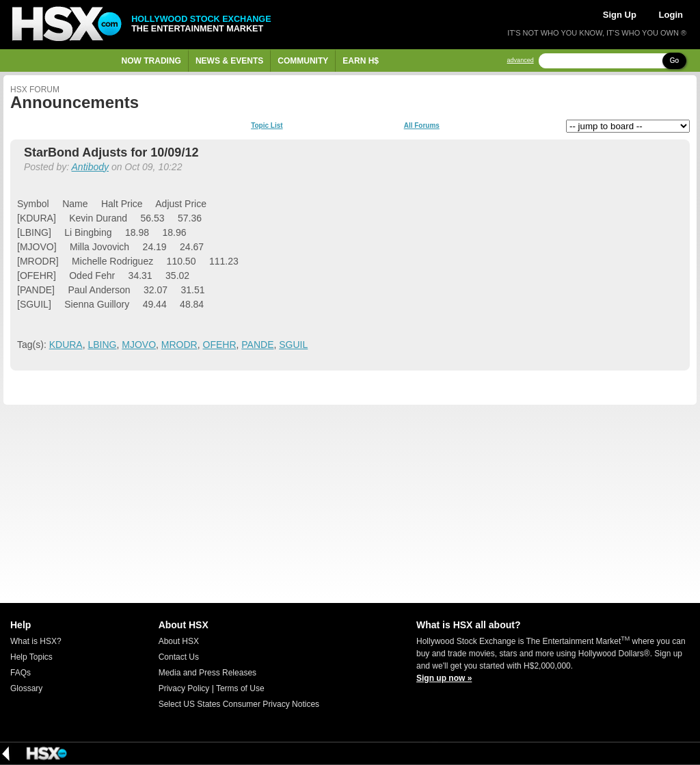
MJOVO (139, 345)
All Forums (422, 126)
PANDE (257, 345)
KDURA (66, 345)
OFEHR (220, 345)
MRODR (179, 345)
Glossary (26, 688)
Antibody (90, 167)
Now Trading (151, 61)
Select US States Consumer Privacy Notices (239, 704)
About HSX (179, 641)
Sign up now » (444, 678)
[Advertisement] (350, 504)
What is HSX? (36, 641)
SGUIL (293, 345)
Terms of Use (240, 688)
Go (674, 61)
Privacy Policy (184, 688)
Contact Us (179, 657)
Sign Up (620, 15)
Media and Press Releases (207, 673)
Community (303, 61)
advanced (521, 61)
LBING (102, 345)
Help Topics (31, 657)
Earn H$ (361, 61)
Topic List (267, 126)
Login (671, 15)
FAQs (21, 673)
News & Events (229, 61)
